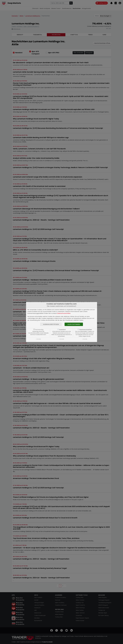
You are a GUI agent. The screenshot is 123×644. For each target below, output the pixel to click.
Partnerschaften (86, 330)
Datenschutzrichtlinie (64, 313)
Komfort (62, 330)
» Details (38, 339)
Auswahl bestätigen (51, 324)
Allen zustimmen (74, 324)
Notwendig (39, 330)
